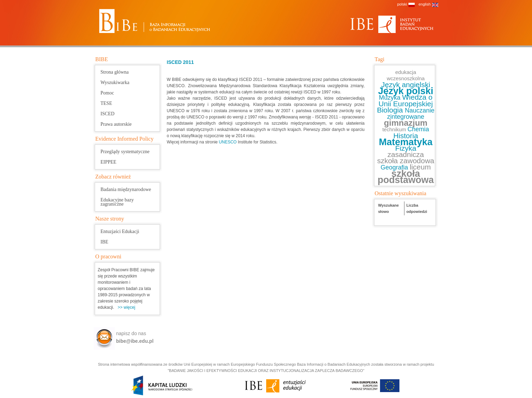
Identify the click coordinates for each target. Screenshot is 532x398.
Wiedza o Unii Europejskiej (406, 100)
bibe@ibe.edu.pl (135, 341)
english (425, 4)
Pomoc (107, 93)
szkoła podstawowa (406, 177)
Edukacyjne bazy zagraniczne (117, 202)
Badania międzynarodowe (126, 189)
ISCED (108, 114)
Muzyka (391, 98)
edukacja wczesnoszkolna (406, 75)
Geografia (395, 167)
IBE (105, 242)
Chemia (418, 129)
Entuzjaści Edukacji (120, 231)
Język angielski (406, 85)
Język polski (406, 91)
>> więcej (126, 307)
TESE (106, 103)
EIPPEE (109, 162)
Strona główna (115, 72)
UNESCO (229, 142)
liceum (420, 167)
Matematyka (406, 142)
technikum (395, 129)
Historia (406, 136)
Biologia (391, 110)
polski (402, 4)
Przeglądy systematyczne (125, 152)
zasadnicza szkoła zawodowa (406, 157)
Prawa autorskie (116, 124)
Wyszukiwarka (115, 82)
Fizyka (406, 148)
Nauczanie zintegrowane (411, 114)
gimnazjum (406, 123)
